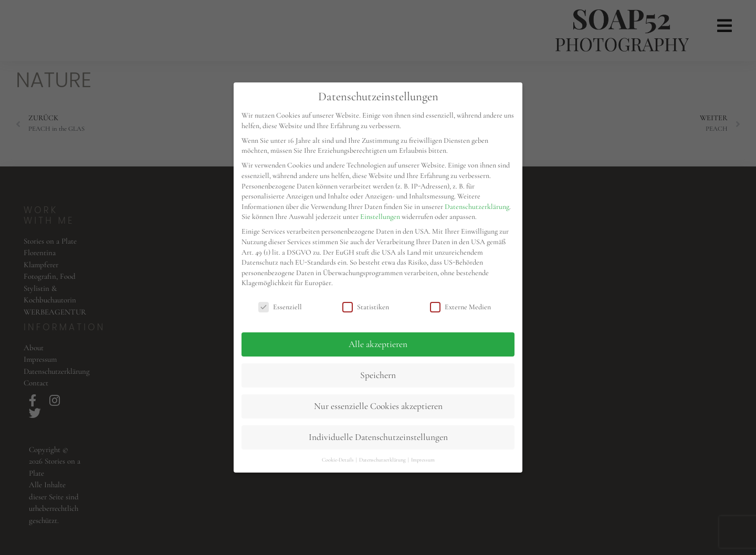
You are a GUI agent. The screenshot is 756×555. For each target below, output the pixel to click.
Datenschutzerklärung (477, 207)
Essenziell (280, 307)
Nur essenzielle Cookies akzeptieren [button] (378, 406)
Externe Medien (460, 307)
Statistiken (366, 307)
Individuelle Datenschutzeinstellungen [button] (378, 437)
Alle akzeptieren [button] (378, 344)
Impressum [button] (423, 460)
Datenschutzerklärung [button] (383, 460)
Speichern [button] (378, 375)
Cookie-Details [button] (338, 460)
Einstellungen (380, 217)
